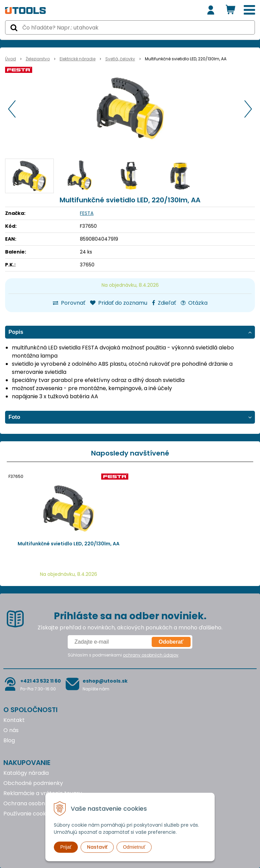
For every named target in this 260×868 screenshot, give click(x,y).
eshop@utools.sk (105, 681)
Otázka (194, 303)
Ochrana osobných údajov (38, 803)
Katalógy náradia (26, 773)
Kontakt (14, 720)
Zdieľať (164, 303)
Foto (14, 417)
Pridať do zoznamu (119, 303)
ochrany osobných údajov (151, 655)
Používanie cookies (28, 814)
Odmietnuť (134, 847)
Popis (16, 332)
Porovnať (69, 303)
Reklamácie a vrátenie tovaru (43, 793)
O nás (11, 730)
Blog (9, 740)
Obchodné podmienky (33, 783)
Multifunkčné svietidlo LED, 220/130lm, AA (69, 544)
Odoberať (171, 642)
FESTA (87, 213)
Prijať (66, 847)
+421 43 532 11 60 (41, 681)
